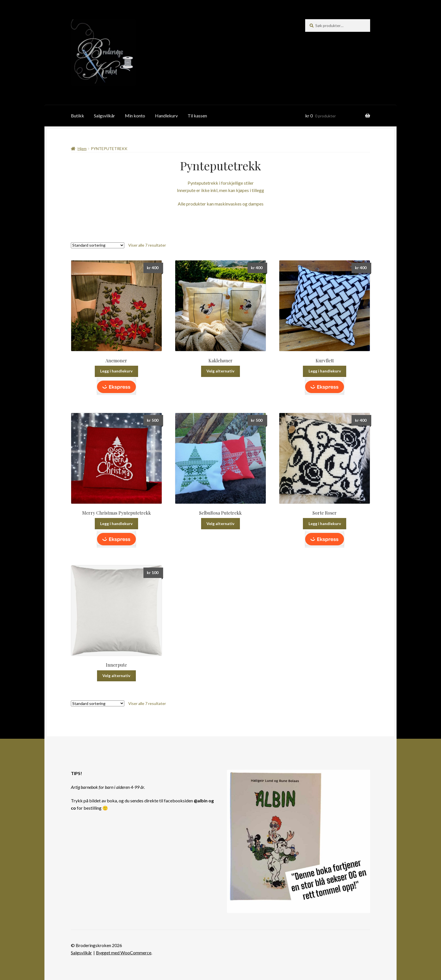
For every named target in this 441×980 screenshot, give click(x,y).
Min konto (135, 116)
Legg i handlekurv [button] (116, 371)
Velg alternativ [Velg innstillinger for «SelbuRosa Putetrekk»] (220, 524)
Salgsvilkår (104, 116)
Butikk (77, 116)
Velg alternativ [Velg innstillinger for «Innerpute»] (116, 676)
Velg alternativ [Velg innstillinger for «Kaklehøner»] (220, 371)
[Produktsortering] (98, 245)
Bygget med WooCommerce (124, 953)
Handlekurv (166, 116)
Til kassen (197, 116)
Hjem (82, 149)
